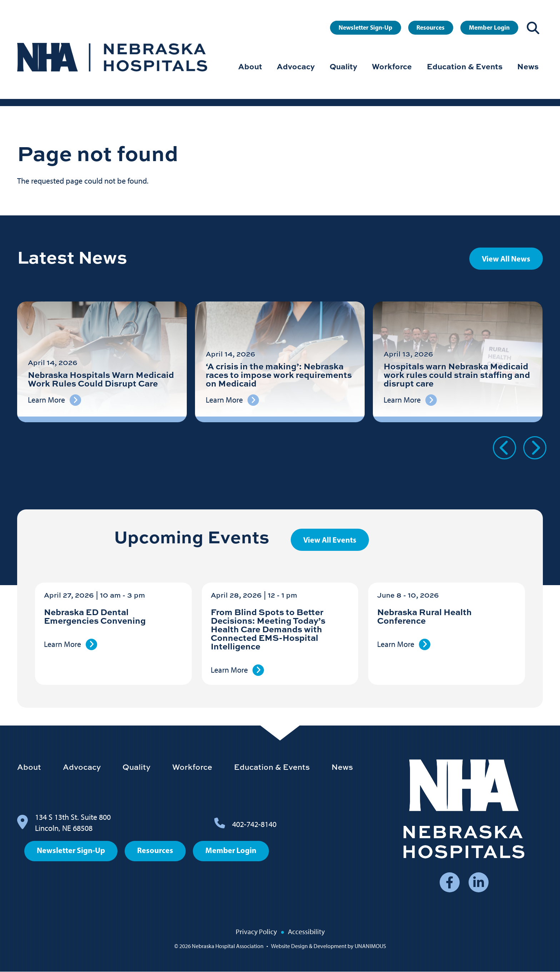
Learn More (62, 644)
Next (535, 448)
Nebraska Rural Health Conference (424, 616)
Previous (504, 448)
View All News (506, 259)
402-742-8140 (254, 824)
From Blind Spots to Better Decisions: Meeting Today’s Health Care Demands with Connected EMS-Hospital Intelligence (268, 629)
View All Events (330, 540)
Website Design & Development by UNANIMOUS (329, 946)
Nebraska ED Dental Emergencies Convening (95, 616)
